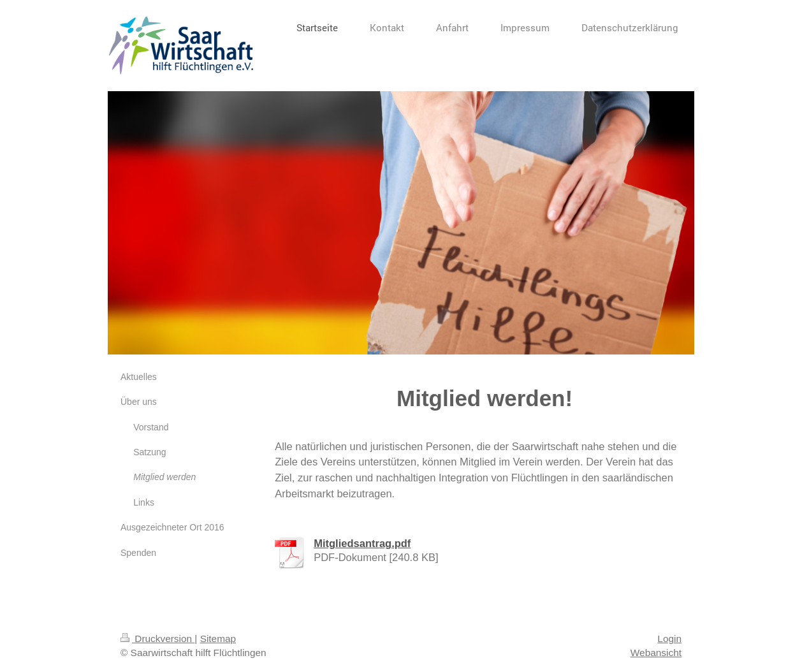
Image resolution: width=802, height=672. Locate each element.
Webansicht (656, 653)
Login (669, 639)
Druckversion (157, 639)
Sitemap (218, 639)
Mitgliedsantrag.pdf (362, 543)
